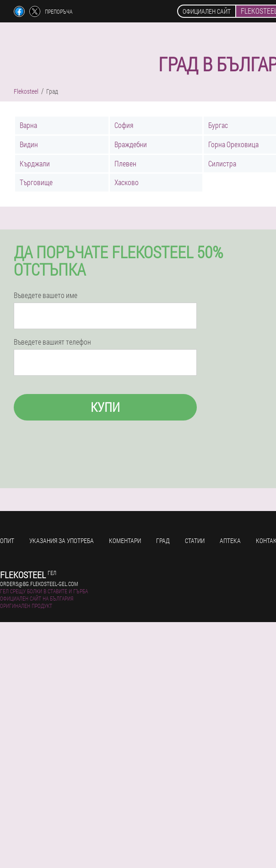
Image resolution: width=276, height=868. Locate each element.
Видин (29, 144)
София (124, 125)
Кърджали (35, 163)
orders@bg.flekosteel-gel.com (39, 584)
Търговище (36, 182)
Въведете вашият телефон (52, 342)
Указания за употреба (62, 541)
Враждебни (131, 144)
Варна (28, 125)
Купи (105, 407)
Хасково (127, 182)
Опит (7, 541)
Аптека (230, 541)
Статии (195, 541)
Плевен (125, 163)
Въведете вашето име (46, 295)
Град (163, 541)
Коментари (125, 541)
